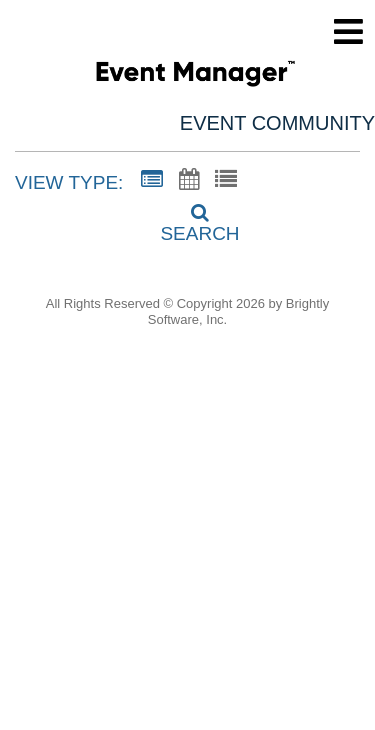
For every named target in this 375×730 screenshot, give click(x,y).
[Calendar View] (189, 180)
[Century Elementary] (195, 77)
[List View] (226, 180)
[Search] (188, 217)
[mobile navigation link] (348, 31)
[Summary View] (152, 180)
